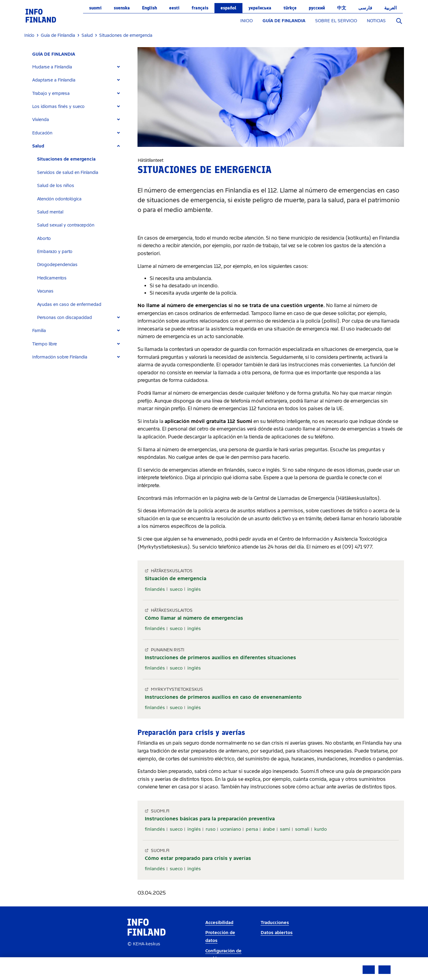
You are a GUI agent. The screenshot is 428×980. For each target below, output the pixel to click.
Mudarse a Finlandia (52, 67)
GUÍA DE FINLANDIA (284, 21)
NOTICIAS (376, 21)
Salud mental (50, 212)
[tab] (79, 67)
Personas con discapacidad (64, 318)
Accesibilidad (219, 923)
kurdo (320, 829)
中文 (342, 8)
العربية (390, 8)
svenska (122, 8)
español (228, 8)
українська (260, 8)
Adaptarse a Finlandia (54, 80)
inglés (194, 589)
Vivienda (41, 120)
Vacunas (45, 291)
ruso (211, 829)
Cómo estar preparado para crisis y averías (198, 858)
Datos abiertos (277, 933)
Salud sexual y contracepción (66, 225)
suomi (95, 8)
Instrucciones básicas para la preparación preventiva (210, 819)
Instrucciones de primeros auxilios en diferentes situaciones (220, 658)
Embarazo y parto (55, 252)
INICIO (247, 21)
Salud (38, 146)
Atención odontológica (59, 199)
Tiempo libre (45, 344)
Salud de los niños (56, 186)
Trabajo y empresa (51, 93)
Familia (39, 331)
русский (317, 8)
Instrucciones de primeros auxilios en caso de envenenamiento (223, 697)
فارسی (365, 8)
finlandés (155, 589)
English (150, 8)
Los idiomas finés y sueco (58, 107)
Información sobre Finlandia (60, 357)
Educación (42, 133)
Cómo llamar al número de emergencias (194, 618)
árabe (269, 829)
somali (302, 829)
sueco (176, 589)
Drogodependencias (57, 265)
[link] (41, 15)
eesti (174, 8)
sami (285, 829)
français (200, 8)
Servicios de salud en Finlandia (68, 173)
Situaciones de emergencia (66, 159)
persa (252, 829)
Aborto (44, 239)
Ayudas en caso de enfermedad (69, 305)
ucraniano (231, 829)
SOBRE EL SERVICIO (336, 21)
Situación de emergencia (176, 578)
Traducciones (275, 923)
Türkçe (290, 8)
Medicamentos (52, 278)
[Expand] (118, 67)
